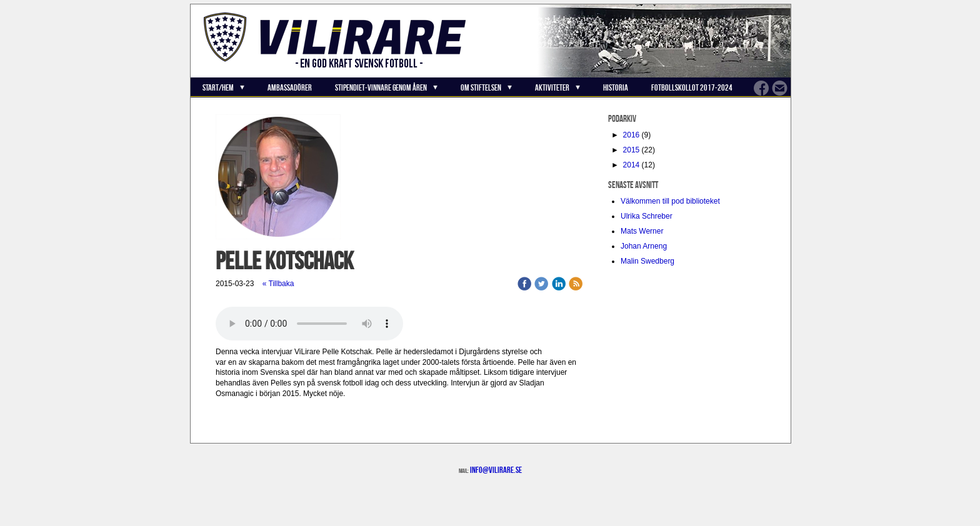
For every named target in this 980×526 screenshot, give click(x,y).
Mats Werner (642, 231)
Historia (616, 87)
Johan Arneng (644, 246)
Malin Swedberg (647, 261)
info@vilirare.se (496, 470)
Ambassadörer (290, 87)
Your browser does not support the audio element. (309, 324)
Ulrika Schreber (647, 216)
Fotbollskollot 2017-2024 (692, 87)
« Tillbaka (278, 284)
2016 (632, 135)
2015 (632, 150)
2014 (632, 165)
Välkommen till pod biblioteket (670, 201)
